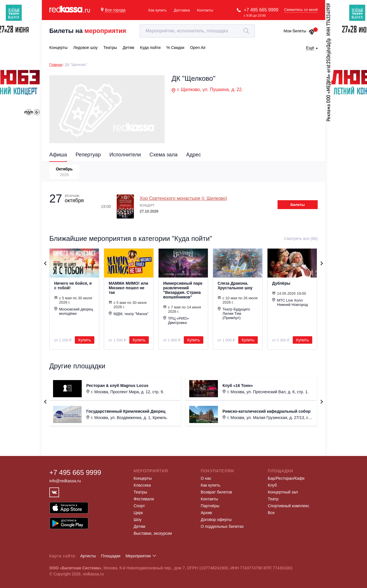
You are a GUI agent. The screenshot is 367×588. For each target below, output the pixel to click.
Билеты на (88, 31)
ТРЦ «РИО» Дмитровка (176, 320)
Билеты (298, 205)
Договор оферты (216, 520)
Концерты (143, 478)
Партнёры (210, 506)
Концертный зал (283, 492)
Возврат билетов (216, 492)
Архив (206, 513)
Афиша (58, 155)
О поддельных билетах (222, 526)
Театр (273, 499)
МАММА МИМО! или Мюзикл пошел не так (128, 288)
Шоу (137, 520)
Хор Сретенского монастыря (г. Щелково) (183, 198)
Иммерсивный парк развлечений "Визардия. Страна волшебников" (183, 290)
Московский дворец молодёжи (74, 311)
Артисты (88, 556)
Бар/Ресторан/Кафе (286, 478)
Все (271, 513)
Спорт (139, 506)
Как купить (158, 10)
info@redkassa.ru (65, 481)
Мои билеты (299, 31)
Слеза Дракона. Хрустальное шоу (235, 286)
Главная (56, 65)
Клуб (272, 485)
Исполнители (125, 155)
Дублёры (281, 283)
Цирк (138, 513)
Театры (140, 492)
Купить (85, 340)
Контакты (205, 10)
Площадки (111, 556)
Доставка (182, 10)
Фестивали (144, 499)
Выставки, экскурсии (153, 533)
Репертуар (88, 155)
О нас (206, 478)
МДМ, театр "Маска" (129, 314)
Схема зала (163, 155)
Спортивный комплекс (289, 506)
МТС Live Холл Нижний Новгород (290, 302)
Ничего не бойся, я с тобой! (73, 286)
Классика (142, 485)
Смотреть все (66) (301, 239)
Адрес (194, 155)
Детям (139, 526)
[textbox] (197, 31)
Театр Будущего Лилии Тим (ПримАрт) (234, 313)
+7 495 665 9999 (261, 10)
